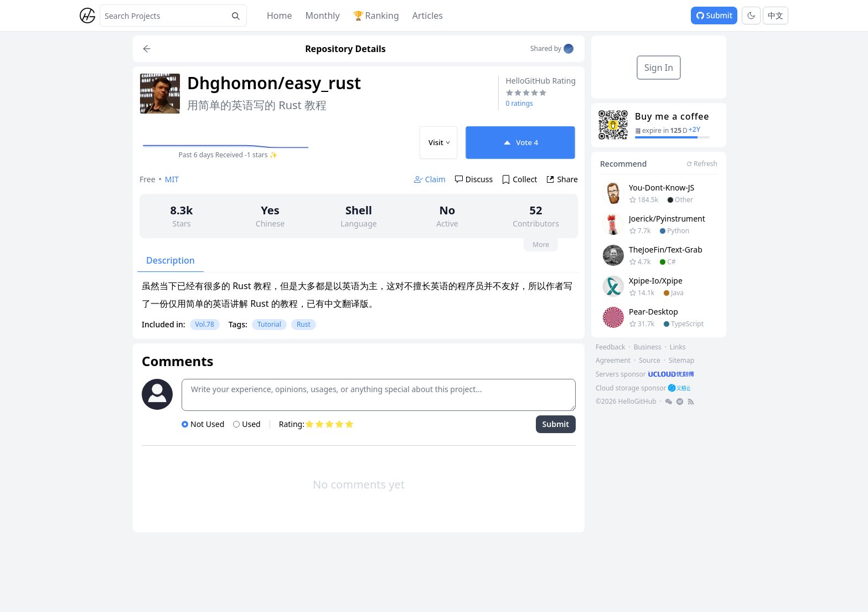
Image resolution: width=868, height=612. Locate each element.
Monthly (323, 16)
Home (280, 16)
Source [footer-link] (650, 360)
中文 (776, 15)
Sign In (659, 68)
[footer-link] (646, 374)
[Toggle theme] (751, 16)
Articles (428, 16)
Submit (714, 15)
